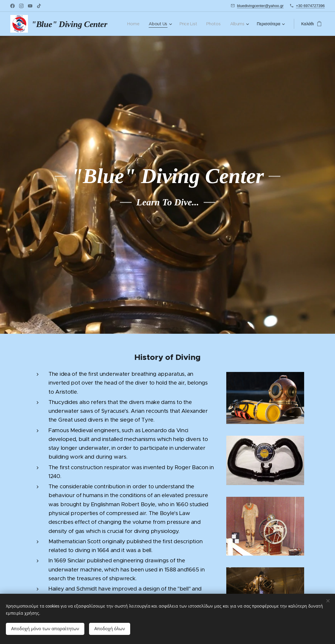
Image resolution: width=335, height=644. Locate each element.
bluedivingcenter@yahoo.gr (260, 6)
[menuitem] (134, 24)
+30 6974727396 (310, 6)
